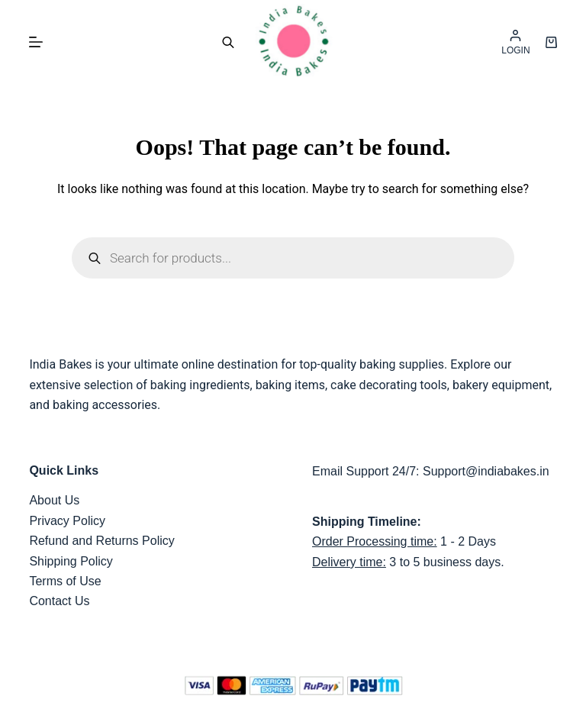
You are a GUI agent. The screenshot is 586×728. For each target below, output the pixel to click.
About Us (54, 500)
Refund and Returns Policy (101, 541)
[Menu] (36, 42)
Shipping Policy (71, 561)
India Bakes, (307, 715)
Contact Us (59, 601)
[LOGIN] (515, 42)
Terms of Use (65, 581)
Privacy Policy (67, 521)
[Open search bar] (228, 42)
